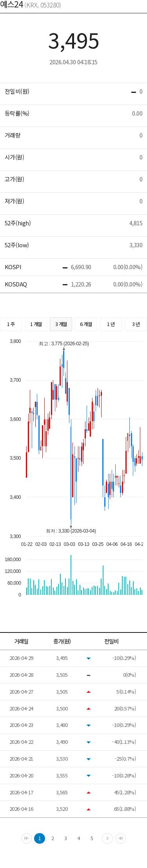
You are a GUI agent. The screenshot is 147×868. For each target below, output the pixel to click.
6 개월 (86, 324)
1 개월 (36, 324)
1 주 (11, 324)
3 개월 (61, 324)
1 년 (111, 324)
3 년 (136, 324)
